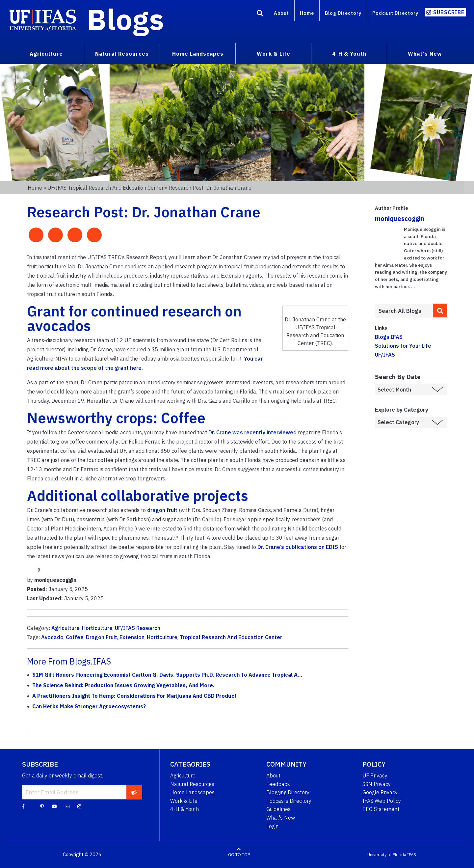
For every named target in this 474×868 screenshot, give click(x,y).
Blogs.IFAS (389, 337)
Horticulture (97, 628)
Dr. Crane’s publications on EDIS (298, 547)
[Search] (260, 14)
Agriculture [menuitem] (46, 54)
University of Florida (387, 855)
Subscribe (449, 12)
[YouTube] (54, 806)
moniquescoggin (400, 218)
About (281, 13)
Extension (132, 637)
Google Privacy (380, 792)
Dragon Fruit (102, 637)
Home (307, 13)
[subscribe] (134, 792)
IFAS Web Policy (382, 801)
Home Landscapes (192, 792)
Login (272, 826)
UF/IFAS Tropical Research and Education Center (105, 188)
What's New (281, 818)
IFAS (412, 855)
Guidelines (278, 809)
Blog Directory (343, 13)
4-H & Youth (184, 809)
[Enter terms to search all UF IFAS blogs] (404, 311)
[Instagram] (79, 806)
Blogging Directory (288, 792)
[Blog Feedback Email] (67, 806)
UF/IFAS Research (138, 628)
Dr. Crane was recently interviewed (252, 432)
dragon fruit (162, 510)
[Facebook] (23, 806)
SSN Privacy (377, 784)
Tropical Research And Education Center (231, 637)
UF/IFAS (385, 355)
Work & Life (184, 801)
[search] (440, 311)
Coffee (75, 637)
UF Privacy (375, 775)
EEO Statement (381, 809)
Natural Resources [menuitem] (122, 54)
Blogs (126, 19)
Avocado (52, 637)
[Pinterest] (42, 806)
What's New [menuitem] (425, 54)
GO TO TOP (239, 855)
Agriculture (66, 628)
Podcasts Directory (289, 801)
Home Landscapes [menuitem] (198, 54)
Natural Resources (192, 784)
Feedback (278, 784)
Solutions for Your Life (403, 346)
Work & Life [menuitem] (274, 54)
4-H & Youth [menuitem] (349, 54)
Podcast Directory (395, 13)
